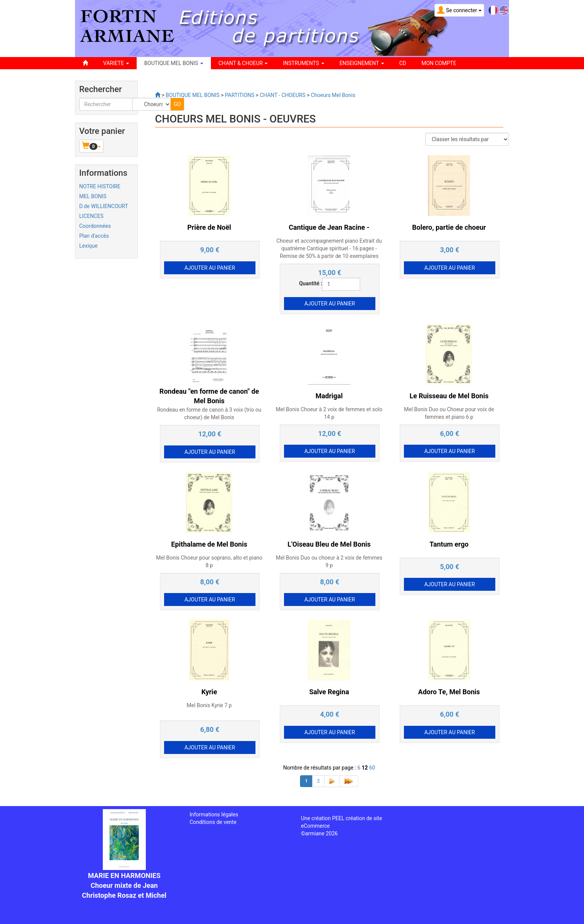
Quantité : (310, 283)
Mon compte (439, 63)
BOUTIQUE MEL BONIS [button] (174, 63)
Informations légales (214, 814)
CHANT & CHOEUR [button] (243, 63)
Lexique (88, 246)
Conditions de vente (213, 822)
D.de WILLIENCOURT (104, 206)
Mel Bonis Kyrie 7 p (209, 705)
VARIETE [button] (116, 63)
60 (372, 768)
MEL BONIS (93, 196)
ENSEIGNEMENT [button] (362, 63)
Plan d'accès (94, 236)
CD (403, 63)
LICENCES (91, 216)
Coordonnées (95, 226)
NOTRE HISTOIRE (100, 186)
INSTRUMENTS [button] (303, 63)
